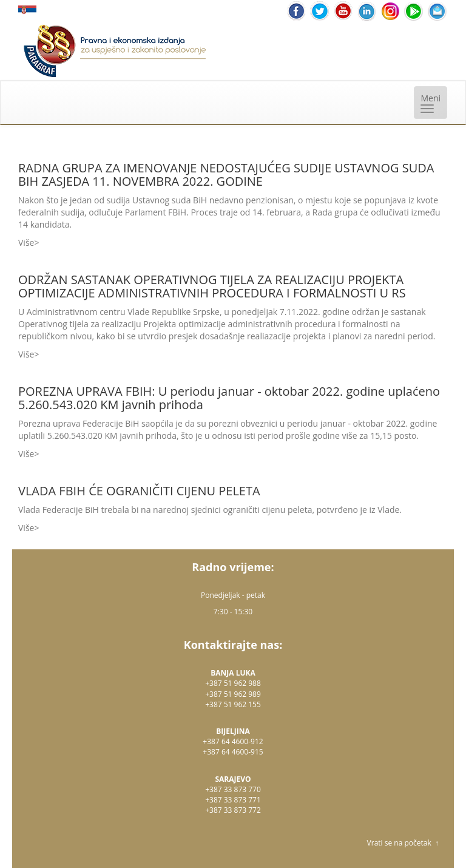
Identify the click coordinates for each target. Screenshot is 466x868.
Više (26, 242)
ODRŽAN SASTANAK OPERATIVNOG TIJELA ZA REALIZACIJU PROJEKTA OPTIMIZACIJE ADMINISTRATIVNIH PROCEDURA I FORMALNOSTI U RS (212, 286)
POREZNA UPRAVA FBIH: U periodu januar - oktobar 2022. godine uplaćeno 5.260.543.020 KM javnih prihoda (229, 398)
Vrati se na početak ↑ (403, 843)
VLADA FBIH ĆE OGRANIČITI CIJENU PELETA (139, 491)
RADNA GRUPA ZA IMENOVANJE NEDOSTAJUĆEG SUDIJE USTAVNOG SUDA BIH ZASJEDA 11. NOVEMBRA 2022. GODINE (226, 175)
